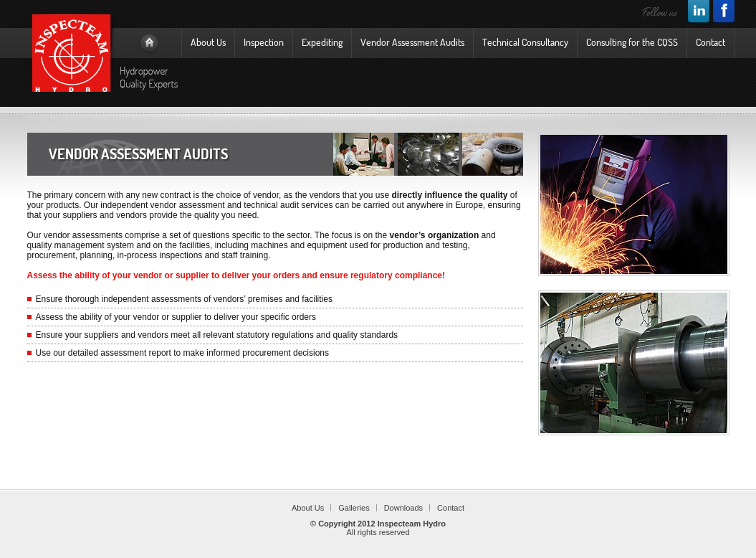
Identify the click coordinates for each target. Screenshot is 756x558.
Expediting (322, 42)
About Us (208, 42)
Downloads (403, 508)
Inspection (264, 42)
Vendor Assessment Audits (412, 42)
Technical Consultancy (525, 42)
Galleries (354, 508)
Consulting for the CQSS (632, 42)
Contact (710, 42)
